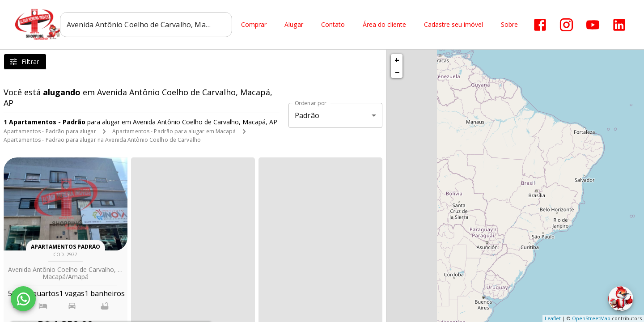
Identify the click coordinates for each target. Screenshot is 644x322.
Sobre (509, 25)
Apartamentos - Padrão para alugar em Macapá (174, 131)
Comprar (254, 25)
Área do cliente (384, 25)
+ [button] (397, 60)
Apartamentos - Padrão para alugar (50, 131)
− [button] (397, 72)
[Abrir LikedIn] (619, 25)
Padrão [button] (307, 115)
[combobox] (146, 25)
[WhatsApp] (23, 299)
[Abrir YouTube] (593, 25)
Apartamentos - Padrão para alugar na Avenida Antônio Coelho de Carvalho (102, 140)
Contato (333, 25)
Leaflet (553, 318)
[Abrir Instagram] (566, 25)
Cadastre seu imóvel (453, 25)
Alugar (294, 25)
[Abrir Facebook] (540, 25)
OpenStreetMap (591, 318)
